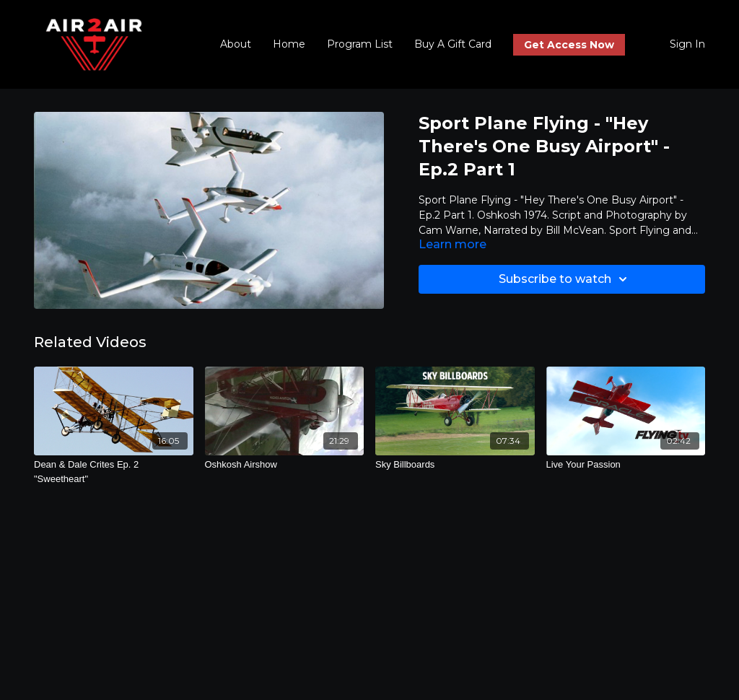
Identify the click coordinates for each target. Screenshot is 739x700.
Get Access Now (569, 45)
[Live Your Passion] (626, 465)
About (236, 44)
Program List (360, 44)
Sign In (687, 44)
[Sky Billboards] (455, 465)
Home (289, 44)
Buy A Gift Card (453, 44)
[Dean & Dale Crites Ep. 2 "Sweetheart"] (114, 472)
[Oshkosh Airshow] (285, 465)
